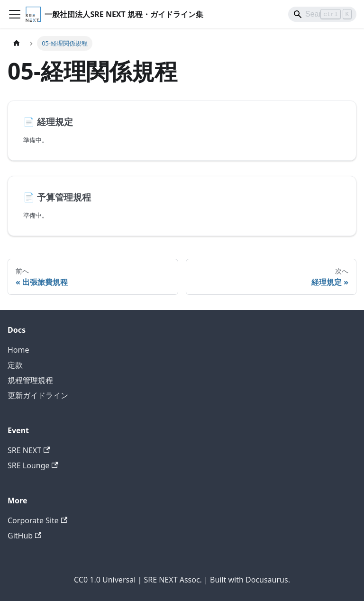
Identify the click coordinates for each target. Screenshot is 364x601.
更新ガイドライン (38, 395)
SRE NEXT (29, 450)
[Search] (322, 14)
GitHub (24, 536)
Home (18, 350)
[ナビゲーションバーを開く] (15, 14)
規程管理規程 (30, 380)
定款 (15, 365)
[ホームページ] (17, 43)
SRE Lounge (33, 465)
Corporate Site (37, 520)
